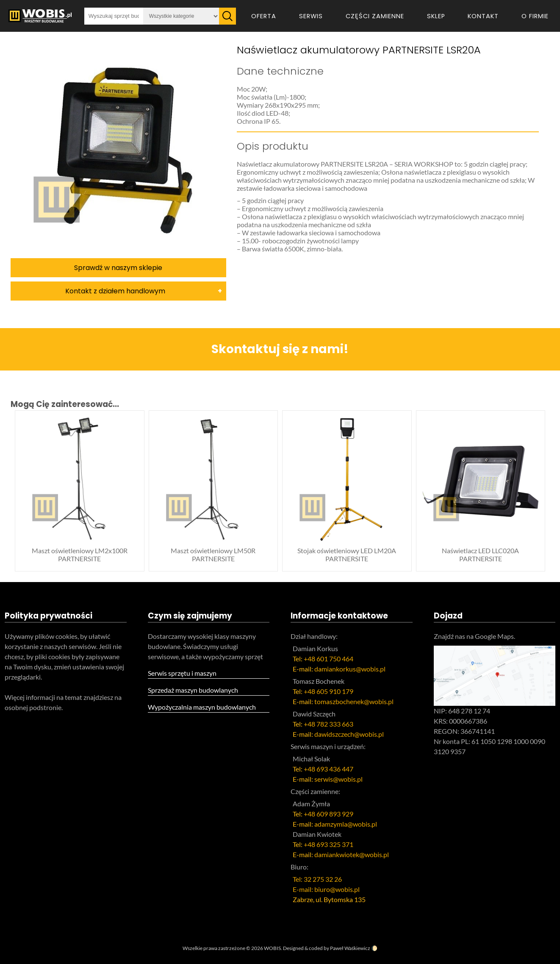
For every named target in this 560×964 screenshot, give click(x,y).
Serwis (311, 16)
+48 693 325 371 (329, 844)
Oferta (264, 16)
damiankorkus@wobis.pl (350, 669)
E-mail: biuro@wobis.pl (326, 889)
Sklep (436, 16)
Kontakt (483, 16)
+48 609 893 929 (329, 814)
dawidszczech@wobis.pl (349, 734)
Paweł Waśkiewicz (350, 948)
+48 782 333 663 (329, 724)
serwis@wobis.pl (338, 779)
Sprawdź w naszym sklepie (118, 268)
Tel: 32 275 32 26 (317, 879)
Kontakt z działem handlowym (115, 291)
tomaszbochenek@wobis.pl (354, 701)
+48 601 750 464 (329, 659)
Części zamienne (375, 16)
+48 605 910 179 (329, 691)
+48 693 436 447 (329, 769)
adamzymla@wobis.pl (346, 824)
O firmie (535, 16)
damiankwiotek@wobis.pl (352, 854)
